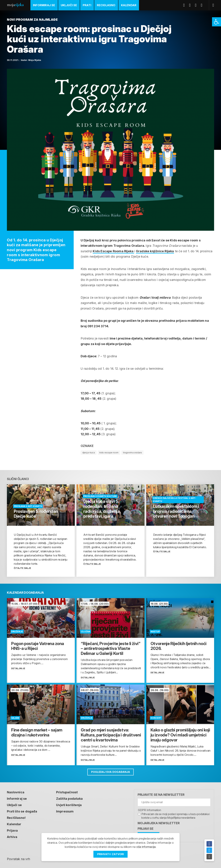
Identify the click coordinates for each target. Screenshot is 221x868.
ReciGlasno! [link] (16, 817)
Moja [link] (15, 5)
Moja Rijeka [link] (35, 60)
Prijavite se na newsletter (161, 795)
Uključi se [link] (69, 5)
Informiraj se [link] (44, 5)
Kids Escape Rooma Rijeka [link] (113, 251)
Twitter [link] (191, 5)
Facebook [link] (185, 5)
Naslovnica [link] (16, 792)
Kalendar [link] (129, 5)
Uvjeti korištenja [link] (69, 805)
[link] (217, 22)
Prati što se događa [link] (22, 811)
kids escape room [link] (109, 453)
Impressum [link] (65, 811)
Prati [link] (87, 5)
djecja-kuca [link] (89, 453)
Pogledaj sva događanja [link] (111, 772)
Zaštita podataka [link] (69, 798)
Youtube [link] (197, 5)
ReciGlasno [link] (106, 5)
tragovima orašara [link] (132, 453)
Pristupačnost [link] (67, 792)
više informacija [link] (146, 847)
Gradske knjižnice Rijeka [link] (155, 251)
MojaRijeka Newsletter (159, 823)
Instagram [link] (203, 5)
